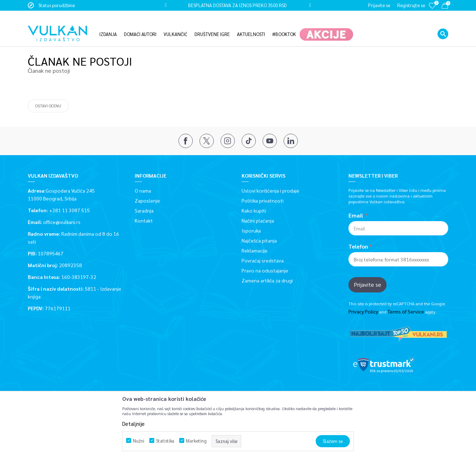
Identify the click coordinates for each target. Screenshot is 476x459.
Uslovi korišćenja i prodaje (270, 190)
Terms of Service (406, 311)
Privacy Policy (363, 311)
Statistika (165, 441)
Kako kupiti (254, 210)
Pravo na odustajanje (265, 270)
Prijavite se (368, 284)
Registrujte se (411, 5)
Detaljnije (133, 424)
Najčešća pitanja (259, 240)
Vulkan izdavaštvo (46, 40)
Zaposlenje (147, 200)
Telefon (358, 246)
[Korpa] (445, 7)
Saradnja (144, 210)
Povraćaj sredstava (263, 260)
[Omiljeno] (432, 11)
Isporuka (251, 230)
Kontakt (144, 220)
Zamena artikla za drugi (267, 280)
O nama (143, 190)
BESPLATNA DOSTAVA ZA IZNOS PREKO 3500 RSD (237, 5)
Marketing (196, 441)
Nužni (139, 441)
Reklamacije (255, 250)
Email (356, 215)
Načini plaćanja (258, 220)
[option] (238, 5)
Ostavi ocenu (48, 105)
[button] (443, 23)
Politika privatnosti (263, 200)
